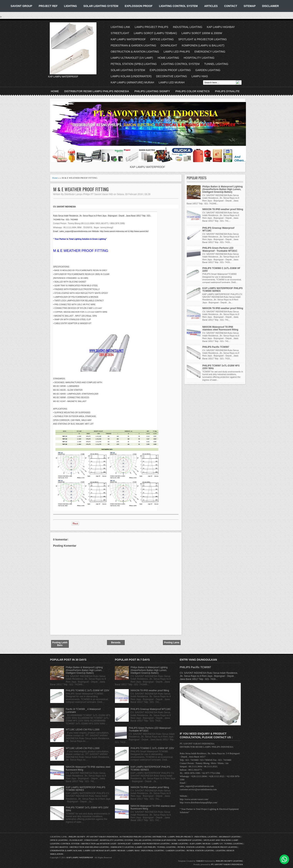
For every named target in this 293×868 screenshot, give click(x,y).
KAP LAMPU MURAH (200, 844)
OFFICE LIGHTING (162, 39)
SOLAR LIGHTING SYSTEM (101, 6)
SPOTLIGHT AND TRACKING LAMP (221, 840)
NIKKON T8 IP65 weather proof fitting (223, 209)
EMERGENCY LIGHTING (210, 52)
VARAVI (200, 861)
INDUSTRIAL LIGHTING (188, 27)
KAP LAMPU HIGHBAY (221, 27)
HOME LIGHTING (168, 58)
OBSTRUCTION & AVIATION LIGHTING (135, 52)
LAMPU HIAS (200, 76)
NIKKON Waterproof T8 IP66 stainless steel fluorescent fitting (220, 328)
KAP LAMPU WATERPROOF (128, 39)
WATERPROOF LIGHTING (190, 840)
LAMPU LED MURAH (172, 82)
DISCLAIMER (270, 6)
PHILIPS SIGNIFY (77, 837)
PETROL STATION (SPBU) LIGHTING (134, 64)
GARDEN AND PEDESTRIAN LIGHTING (151, 844)
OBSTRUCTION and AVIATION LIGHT (99, 844)
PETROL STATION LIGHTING (191, 847)
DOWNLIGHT (169, 45)
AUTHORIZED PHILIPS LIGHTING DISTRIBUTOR (143, 837)
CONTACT (231, 6)
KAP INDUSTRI (169, 840)
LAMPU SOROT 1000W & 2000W (202, 33)
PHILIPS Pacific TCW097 (216, 347)
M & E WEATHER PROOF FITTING (81, 189)
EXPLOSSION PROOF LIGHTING (170, 70)
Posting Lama (172, 643)
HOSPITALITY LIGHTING (199, 58)
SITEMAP (250, 6)
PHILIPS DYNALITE (227, 91)
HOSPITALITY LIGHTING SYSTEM (116, 840)
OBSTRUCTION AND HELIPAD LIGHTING (89, 847)
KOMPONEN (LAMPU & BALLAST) (203, 45)
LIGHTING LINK (120, 27)
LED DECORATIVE (59, 847)
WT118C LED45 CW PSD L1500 (83, 748)
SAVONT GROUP (21, 6)
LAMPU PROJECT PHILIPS (151, 27)
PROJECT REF (48, 6)
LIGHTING (70, 6)
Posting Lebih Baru (60, 644)
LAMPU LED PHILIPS (177, 52)
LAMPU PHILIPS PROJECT (181, 837)
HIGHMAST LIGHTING (230, 837)
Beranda (116, 643)
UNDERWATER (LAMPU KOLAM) (66, 850)
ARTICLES (211, 6)
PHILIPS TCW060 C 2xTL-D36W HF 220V (88, 690)
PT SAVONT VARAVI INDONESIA (103, 837)
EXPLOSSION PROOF (139, 6)
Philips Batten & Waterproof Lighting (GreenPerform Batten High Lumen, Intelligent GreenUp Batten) (222, 189)
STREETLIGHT (120, 33)
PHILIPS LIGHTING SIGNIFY (152, 91)
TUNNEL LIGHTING (216, 64)
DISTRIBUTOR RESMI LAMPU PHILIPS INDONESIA (97, 91)
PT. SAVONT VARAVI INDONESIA (227, 864)
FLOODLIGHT (76, 840)
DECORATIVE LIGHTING (172, 76)
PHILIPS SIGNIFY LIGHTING (229, 861)
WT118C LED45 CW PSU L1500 (83, 730)
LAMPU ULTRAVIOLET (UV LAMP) (132, 58)
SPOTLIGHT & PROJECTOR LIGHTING (203, 39)
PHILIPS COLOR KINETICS (193, 91)
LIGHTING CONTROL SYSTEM (178, 6)
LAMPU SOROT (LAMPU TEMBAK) (155, 33)
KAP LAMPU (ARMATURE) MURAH (132, 82)
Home (55, 91)
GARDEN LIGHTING (208, 70)
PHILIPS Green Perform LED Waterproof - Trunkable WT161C (220, 249)
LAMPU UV (217, 844)
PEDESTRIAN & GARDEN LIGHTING (133, 45)
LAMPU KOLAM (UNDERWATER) (131, 76)
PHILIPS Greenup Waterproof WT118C (151, 709)
